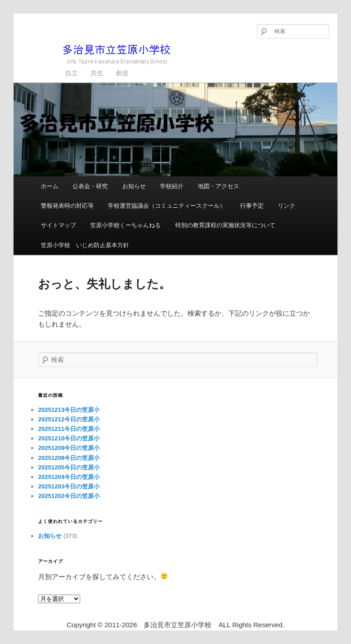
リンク (286, 206)
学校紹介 (172, 186)
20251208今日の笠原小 (69, 458)
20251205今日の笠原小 (69, 467)
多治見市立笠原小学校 (102, 54)
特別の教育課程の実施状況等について (225, 225)
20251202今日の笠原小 (69, 496)
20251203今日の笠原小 (69, 486)
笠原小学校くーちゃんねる (125, 225)
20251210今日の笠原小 (69, 438)
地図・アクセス (219, 186)
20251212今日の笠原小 (69, 419)
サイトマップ (58, 225)
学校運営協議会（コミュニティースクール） (167, 206)
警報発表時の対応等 (67, 206)
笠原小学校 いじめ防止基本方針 (85, 245)
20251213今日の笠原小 (69, 410)
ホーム (50, 186)
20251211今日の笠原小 (69, 429)
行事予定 (252, 206)
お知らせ (134, 186)
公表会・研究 (90, 186)
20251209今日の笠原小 (69, 448)
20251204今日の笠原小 (69, 477)
